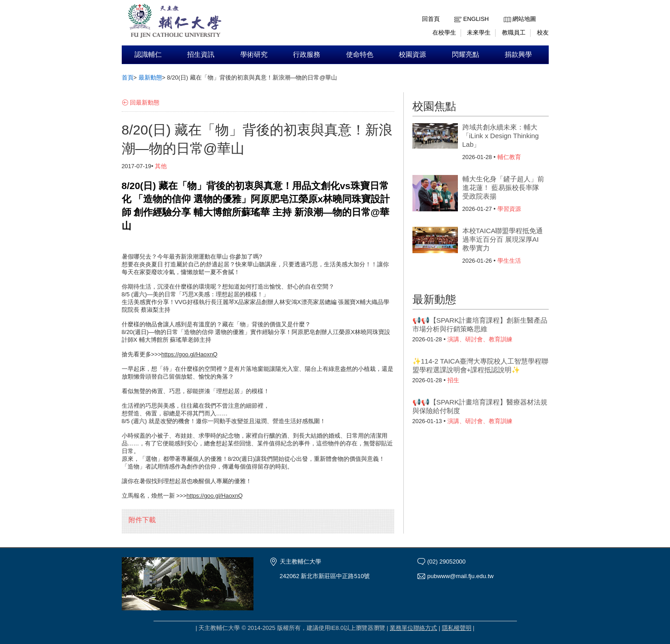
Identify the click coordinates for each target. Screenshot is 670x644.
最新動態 (150, 77)
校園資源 (412, 55)
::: (506, 12)
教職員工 (514, 32)
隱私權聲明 (457, 628)
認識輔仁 (148, 55)
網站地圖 (524, 19)
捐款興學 (518, 55)
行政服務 (307, 55)
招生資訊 (201, 55)
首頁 (128, 77)
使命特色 (360, 55)
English (476, 19)
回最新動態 (145, 102)
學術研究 (254, 55)
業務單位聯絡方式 (413, 628)
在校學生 (444, 32)
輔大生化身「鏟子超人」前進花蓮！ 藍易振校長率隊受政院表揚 (503, 187)
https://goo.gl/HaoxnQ (189, 354)
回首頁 (431, 19)
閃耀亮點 (466, 55)
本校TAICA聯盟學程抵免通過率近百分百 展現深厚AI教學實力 (503, 239)
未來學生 (479, 32)
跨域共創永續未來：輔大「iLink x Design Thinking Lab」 (501, 136)
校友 (543, 32)
